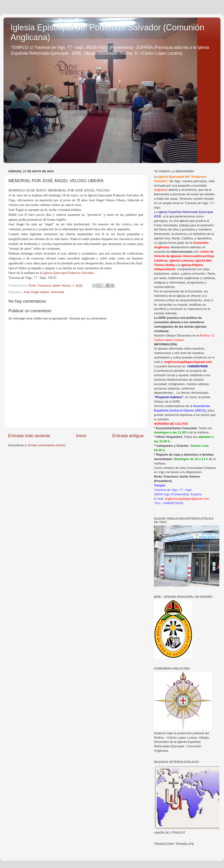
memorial (57, 292)
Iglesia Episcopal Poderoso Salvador (68, 273)
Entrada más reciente (29, 436)
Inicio (81, 436)
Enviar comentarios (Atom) (47, 445)
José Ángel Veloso (36, 292)
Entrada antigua (128, 436)
